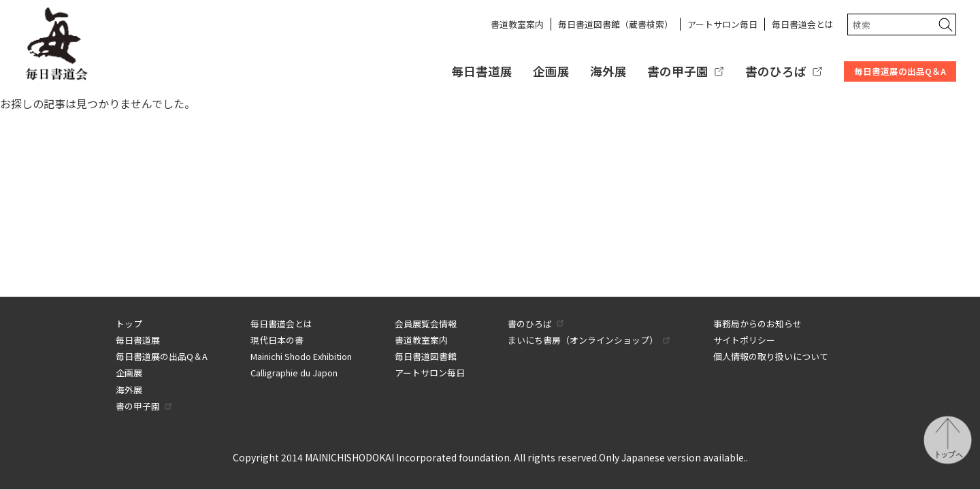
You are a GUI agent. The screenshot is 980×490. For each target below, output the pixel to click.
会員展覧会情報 (426, 324)
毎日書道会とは (803, 24)
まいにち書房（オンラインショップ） (583, 340)
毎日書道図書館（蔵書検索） (616, 24)
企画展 (551, 71)
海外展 (608, 71)
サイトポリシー (744, 340)
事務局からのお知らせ (757, 324)
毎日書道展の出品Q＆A (900, 71)
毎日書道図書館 (426, 356)
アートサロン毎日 (722, 24)
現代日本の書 (277, 340)
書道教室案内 (517, 24)
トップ (129, 324)
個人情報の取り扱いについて (771, 356)
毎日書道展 (482, 71)
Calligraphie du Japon (294, 373)
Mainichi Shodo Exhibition (301, 356)
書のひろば (776, 71)
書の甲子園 (678, 71)
